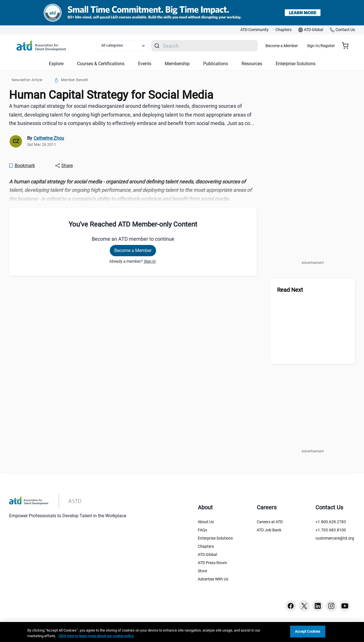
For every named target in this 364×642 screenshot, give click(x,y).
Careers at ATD (270, 522)
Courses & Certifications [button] (101, 64)
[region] (133, 190)
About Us (206, 522)
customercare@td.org (335, 538)
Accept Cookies (308, 631)
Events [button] (145, 64)
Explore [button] (56, 64)
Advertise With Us (213, 579)
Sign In (150, 261)
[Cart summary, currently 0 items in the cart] (347, 46)
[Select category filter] (126, 46)
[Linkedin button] (318, 606)
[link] (255, 30)
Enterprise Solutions (215, 538)
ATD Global (207, 555)
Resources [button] (252, 64)
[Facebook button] (291, 606)
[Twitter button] (304, 606)
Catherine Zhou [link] (49, 138)
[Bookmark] (22, 166)
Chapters (206, 546)
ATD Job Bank (269, 530)
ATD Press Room (212, 563)
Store (202, 571)
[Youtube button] (345, 606)
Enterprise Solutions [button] (296, 64)
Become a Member (298, 46)
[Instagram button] (331, 606)
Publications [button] (216, 64)
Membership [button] (177, 64)
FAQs (202, 530)
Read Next (290, 290)
